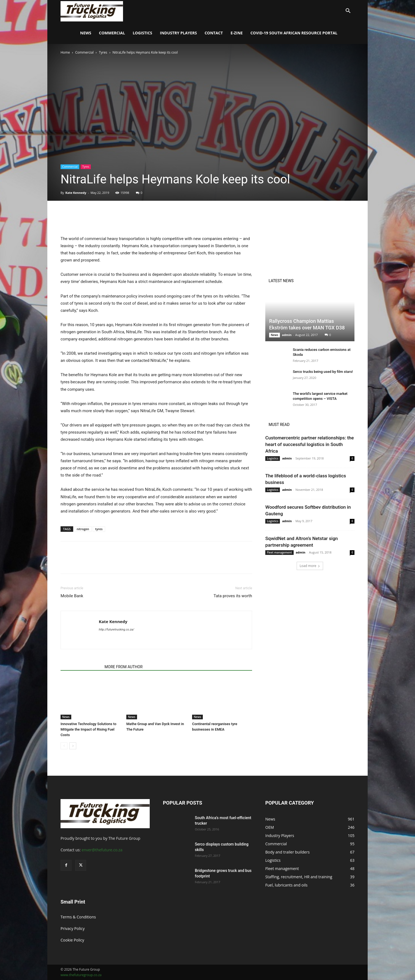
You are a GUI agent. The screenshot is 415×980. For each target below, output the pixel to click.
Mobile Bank (72, 596)
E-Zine (237, 33)
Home (65, 52)
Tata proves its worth (233, 596)
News (86, 33)
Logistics (142, 33)
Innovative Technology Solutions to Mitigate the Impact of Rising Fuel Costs (88, 729)
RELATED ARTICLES (81, 667)
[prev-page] (64, 746)
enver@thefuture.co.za (102, 850)
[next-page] (73, 746)
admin (287, 335)
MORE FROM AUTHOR (124, 667)
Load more (310, 566)
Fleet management (279, 552)
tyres (99, 529)
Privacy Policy (73, 928)
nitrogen (83, 529)
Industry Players (178, 33)
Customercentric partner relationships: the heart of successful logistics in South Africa (310, 444)
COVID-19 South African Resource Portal (294, 33)
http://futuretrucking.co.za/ (117, 630)
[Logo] (92, 11)
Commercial (112, 33)
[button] (348, 11)
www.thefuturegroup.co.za (81, 975)
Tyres (103, 52)
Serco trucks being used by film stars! (323, 372)
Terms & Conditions (78, 917)
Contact (214, 33)
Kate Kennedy (76, 193)
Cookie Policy (72, 940)
